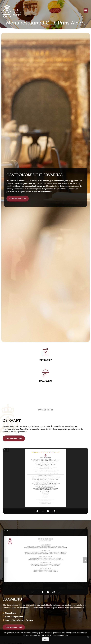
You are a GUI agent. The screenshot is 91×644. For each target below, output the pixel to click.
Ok (46, 639)
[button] (86, 10)
